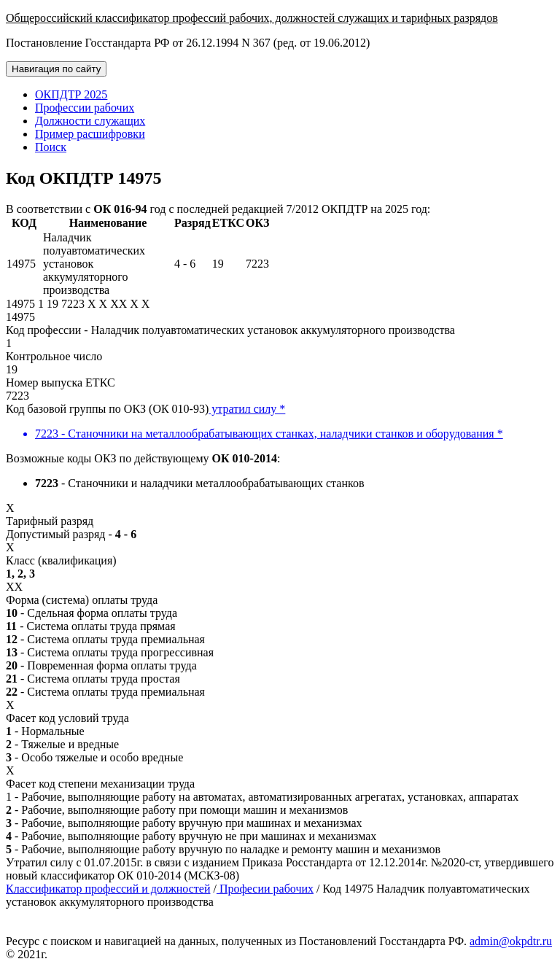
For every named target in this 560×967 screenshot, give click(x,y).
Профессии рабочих (85, 108)
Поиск (51, 147)
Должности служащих (90, 121)
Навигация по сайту (56, 69)
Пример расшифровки (90, 134)
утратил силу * (247, 409)
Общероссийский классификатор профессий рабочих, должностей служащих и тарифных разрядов (252, 18)
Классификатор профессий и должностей (108, 889)
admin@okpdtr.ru (511, 941)
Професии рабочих (265, 889)
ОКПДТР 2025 (71, 94)
